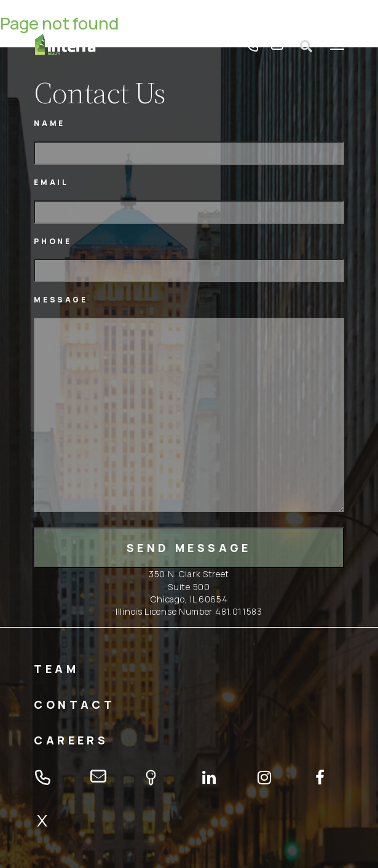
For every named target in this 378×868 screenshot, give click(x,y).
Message (61, 300)
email (277, 46)
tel (253, 46)
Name (49, 123)
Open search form (307, 46)
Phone (53, 241)
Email (51, 182)
